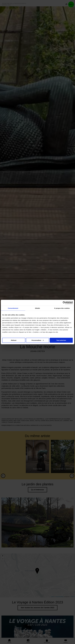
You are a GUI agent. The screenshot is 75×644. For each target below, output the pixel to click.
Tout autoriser (61, 340)
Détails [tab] (37, 308)
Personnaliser (38, 340)
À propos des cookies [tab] (62, 308)
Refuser (14, 340)
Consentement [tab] (13, 308)
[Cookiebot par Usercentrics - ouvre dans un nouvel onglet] (64, 303)
